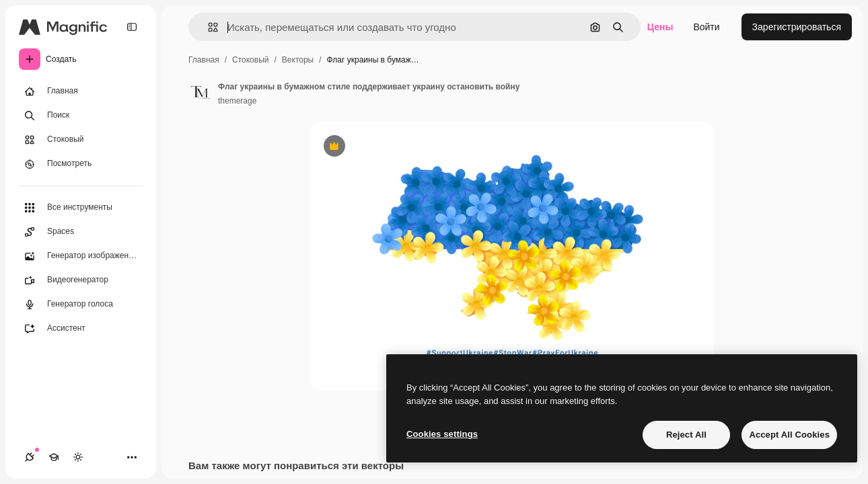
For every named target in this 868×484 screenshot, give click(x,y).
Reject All (686, 435)
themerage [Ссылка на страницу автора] (237, 101)
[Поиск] (81, 116)
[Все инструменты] (81, 208)
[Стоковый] (81, 140)
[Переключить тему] (78, 457)
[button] (208, 27)
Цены (660, 27)
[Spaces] (81, 232)
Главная (204, 60)
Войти (706, 27)
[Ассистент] (81, 329)
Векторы (298, 60)
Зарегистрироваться (797, 27)
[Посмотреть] (81, 164)
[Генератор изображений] (81, 256)
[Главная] (81, 91)
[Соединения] (30, 457)
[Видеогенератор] (81, 280)
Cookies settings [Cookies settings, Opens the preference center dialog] (442, 434)
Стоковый (250, 60)
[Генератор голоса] (81, 305)
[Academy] (54, 457)
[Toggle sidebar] (132, 27)
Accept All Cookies (789, 435)
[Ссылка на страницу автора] (201, 92)
